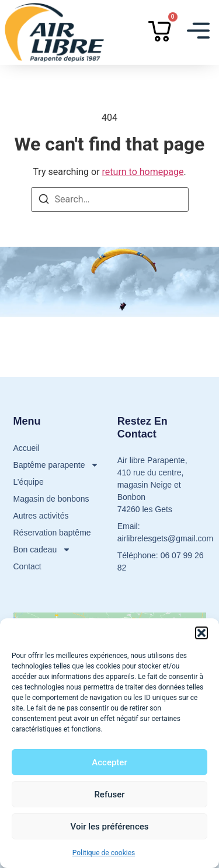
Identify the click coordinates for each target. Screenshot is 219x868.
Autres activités (41, 516)
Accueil (27, 448)
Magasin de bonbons (51, 499)
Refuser (109, 794)
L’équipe (29, 482)
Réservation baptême (52, 533)
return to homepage (143, 172)
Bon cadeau (42, 550)
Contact (27, 566)
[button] (201, 633)
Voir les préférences (110, 827)
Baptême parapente (56, 465)
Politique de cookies (104, 853)
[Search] (44, 201)
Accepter (109, 762)
